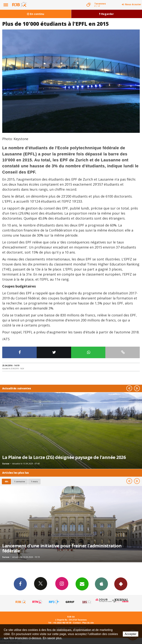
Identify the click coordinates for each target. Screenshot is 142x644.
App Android (121, 584)
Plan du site (88, 623)
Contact (77, 623)
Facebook (20, 584)
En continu (36, 14)
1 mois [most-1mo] (34, 481)
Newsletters (82, 584)
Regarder (106, 14)
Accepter (131, 634)
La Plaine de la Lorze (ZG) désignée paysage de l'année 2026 (64, 457)
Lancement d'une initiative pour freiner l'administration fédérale (62, 548)
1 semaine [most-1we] (20, 481)
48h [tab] (6, 481)
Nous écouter (133, 4)
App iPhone (101, 584)
